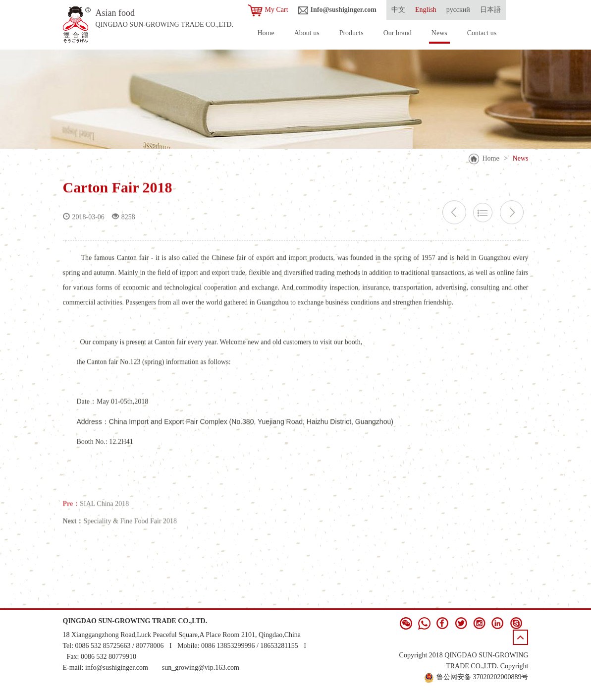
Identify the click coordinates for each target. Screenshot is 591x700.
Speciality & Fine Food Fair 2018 (131, 528)
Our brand (398, 33)
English (426, 10)
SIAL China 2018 (104, 510)
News (439, 33)
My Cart (268, 10)
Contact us (482, 33)
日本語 (490, 10)
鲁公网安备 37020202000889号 (476, 677)
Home (266, 33)
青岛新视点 (511, 687)
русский (458, 10)
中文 (398, 10)
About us (307, 33)
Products (351, 33)
